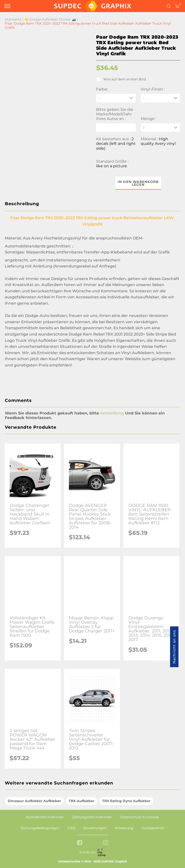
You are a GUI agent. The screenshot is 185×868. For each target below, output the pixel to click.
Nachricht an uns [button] (174, 647)
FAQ (71, 828)
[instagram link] (106, 843)
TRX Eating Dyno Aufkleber (126, 801)
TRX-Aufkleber (82, 801)
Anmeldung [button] (112, 413)
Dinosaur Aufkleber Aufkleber (34, 801)
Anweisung (124, 828)
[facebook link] (80, 843)
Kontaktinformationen (45, 817)
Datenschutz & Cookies (140, 817)
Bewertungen (95, 828)
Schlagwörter (153, 828)
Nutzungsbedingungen (40, 828)
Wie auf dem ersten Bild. (121, 79)
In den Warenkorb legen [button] (138, 183)
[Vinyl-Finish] (161, 98)
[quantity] (161, 128)
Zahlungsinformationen (92, 817)
